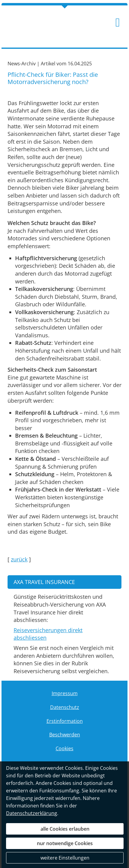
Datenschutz (65, 707)
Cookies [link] (64, 748)
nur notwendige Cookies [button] (65, 843)
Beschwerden (65, 735)
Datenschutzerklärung (32, 813)
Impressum (65, 693)
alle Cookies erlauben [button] (65, 829)
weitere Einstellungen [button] (65, 858)
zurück (19, 559)
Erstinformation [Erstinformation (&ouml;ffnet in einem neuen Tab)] (65, 721)
